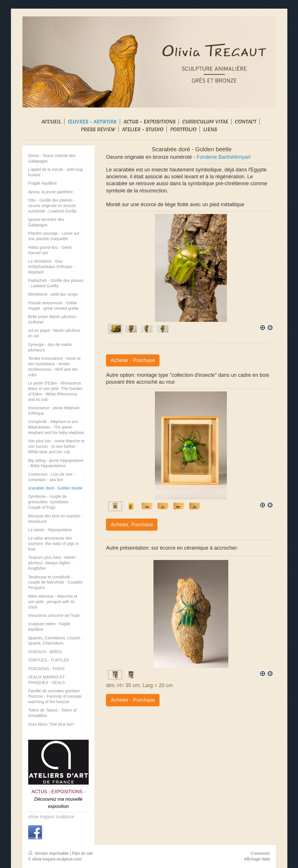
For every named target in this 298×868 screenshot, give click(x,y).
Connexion (260, 853)
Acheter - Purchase (133, 360)
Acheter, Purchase (132, 525)
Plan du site (82, 853)
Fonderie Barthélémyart (224, 157)
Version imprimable (49, 853)
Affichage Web (257, 859)
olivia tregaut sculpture (51, 817)
